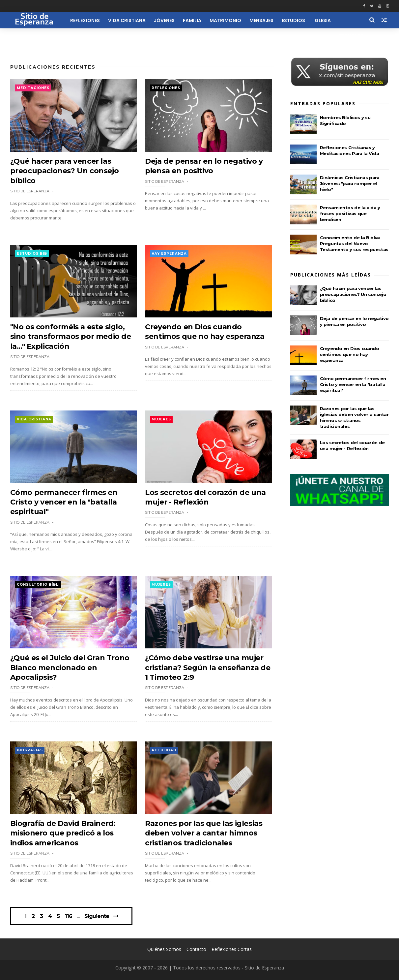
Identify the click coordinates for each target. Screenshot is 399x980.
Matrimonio (225, 20)
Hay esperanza (169, 254)
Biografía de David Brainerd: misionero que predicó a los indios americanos (63, 833)
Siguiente (97, 916)
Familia (192, 20)
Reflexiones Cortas (232, 949)
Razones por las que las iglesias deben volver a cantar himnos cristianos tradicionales (204, 833)
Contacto (196, 949)
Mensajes (261, 20)
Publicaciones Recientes (53, 67)
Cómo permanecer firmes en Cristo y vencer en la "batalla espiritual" (64, 502)
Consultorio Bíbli (38, 585)
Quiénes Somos (164, 949)
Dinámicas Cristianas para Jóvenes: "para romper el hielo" (350, 183)
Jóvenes (164, 20)
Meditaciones (33, 88)
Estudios (293, 20)
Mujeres (161, 419)
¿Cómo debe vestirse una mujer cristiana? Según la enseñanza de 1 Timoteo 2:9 (208, 668)
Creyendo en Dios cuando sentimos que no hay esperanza (350, 354)
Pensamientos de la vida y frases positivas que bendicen (350, 213)
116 (69, 916)
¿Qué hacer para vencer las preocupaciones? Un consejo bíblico (65, 171)
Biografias (30, 750)
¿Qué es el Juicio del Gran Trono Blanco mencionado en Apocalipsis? (70, 668)
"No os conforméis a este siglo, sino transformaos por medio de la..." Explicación (71, 337)
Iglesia (322, 20)
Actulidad (164, 750)
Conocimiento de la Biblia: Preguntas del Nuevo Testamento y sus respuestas (354, 244)
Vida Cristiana (127, 20)
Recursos (352, 36)
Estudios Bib (32, 254)
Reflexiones (85, 20)
